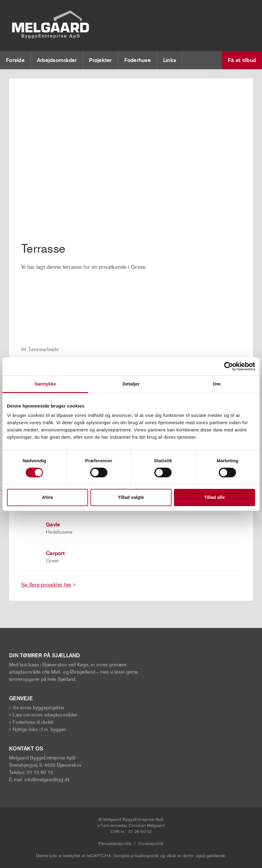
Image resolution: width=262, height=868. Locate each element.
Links (170, 60)
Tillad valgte (131, 497)
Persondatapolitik (115, 844)
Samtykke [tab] (45, 384)
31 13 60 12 (40, 772)
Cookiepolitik (151, 844)
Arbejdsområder (57, 60)
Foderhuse (138, 60)
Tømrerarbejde (43, 349)
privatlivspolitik (145, 856)
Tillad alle (215, 497)
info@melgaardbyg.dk (47, 780)
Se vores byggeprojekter (39, 708)
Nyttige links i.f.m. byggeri (39, 729)
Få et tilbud (242, 60)
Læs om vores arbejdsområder (45, 715)
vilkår (172, 856)
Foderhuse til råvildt (33, 722)
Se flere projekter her (46, 585)
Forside (15, 60)
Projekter (100, 60)
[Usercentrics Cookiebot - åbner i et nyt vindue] (229, 366)
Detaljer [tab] (131, 384)
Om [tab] (217, 384)
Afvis (48, 497)
